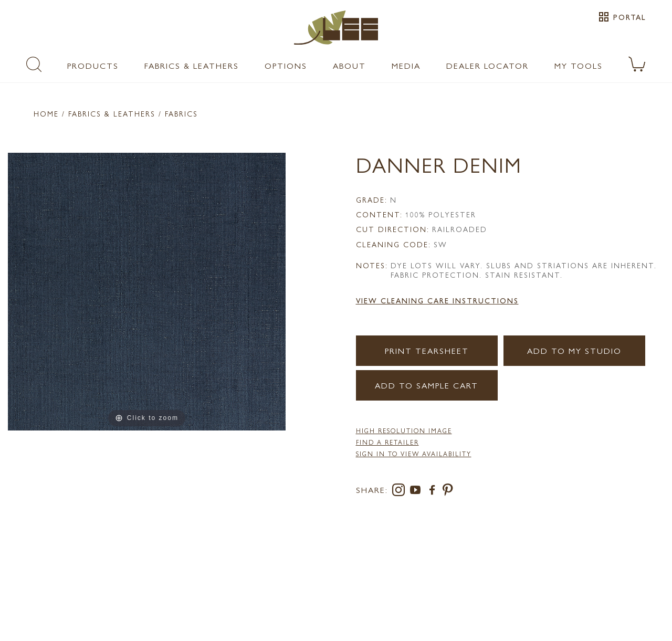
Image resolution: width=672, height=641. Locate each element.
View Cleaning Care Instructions (437, 300)
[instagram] (401, 492)
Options (286, 65)
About (349, 65)
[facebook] (434, 492)
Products (93, 65)
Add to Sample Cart (427, 385)
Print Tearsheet (427, 350)
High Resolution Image (404, 430)
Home (46, 113)
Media (406, 65)
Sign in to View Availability (414, 454)
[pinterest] (448, 492)
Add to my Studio (574, 350)
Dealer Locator (487, 65)
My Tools (579, 65)
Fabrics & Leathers (192, 65)
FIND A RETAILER (387, 442)
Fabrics (181, 113)
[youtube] (417, 492)
